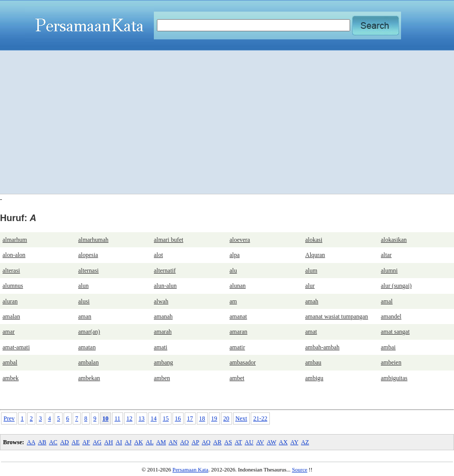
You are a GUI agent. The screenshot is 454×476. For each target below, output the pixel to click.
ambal (10, 362)
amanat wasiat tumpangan (337, 316)
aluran (10, 301)
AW (272, 442)
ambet (237, 378)
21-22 (260, 418)
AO (184, 442)
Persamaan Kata (190, 469)
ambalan (89, 362)
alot (158, 255)
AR (218, 442)
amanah (163, 316)
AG (97, 442)
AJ (128, 442)
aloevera (240, 240)
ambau (313, 362)
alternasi (89, 271)
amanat (238, 316)
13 (142, 418)
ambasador (243, 362)
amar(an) (89, 332)
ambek (11, 378)
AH (109, 442)
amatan (87, 347)
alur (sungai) (396, 286)
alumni (389, 271)
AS (228, 442)
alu (233, 271)
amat (311, 332)
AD (64, 442)
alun (83, 286)
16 (178, 418)
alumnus (13, 286)
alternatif (165, 271)
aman (85, 316)
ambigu (314, 378)
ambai (388, 347)
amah (312, 301)
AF (86, 442)
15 (166, 418)
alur (310, 286)
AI (119, 442)
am (233, 301)
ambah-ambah (322, 347)
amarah (163, 332)
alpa (235, 255)
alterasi (11, 271)
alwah (161, 301)
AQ (206, 442)
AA (31, 442)
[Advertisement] (227, 122)
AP (195, 442)
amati (161, 347)
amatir (237, 347)
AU (249, 442)
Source (300, 469)
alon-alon (14, 255)
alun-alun (165, 286)
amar (9, 332)
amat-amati (16, 347)
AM (161, 442)
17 (190, 418)
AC (53, 442)
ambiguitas (394, 378)
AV (260, 442)
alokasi (314, 240)
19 (214, 418)
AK (138, 442)
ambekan (89, 378)
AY (295, 442)
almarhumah (93, 240)
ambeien (391, 362)
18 (202, 418)
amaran (238, 332)
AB (42, 442)
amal (387, 301)
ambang (163, 362)
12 (130, 418)
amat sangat (395, 332)
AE (76, 442)
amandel (391, 316)
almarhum (15, 240)
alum (311, 271)
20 (226, 418)
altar (386, 255)
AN (173, 442)
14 (154, 418)
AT (238, 442)
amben (162, 378)
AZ (305, 442)
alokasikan (394, 240)
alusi (84, 301)
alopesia (88, 255)
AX (283, 442)
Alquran (315, 255)
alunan (238, 286)
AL (150, 442)
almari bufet (168, 240)
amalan (11, 316)
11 (118, 418)
